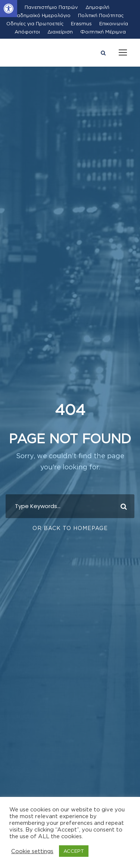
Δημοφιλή (97, 7)
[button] (9, 9)
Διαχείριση (60, 32)
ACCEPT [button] (74, 851)
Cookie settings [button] (32, 851)
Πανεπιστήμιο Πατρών (51, 7)
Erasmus (81, 23)
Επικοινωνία (114, 23)
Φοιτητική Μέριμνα (103, 32)
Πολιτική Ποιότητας (101, 15)
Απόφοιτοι (27, 32)
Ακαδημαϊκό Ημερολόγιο (41, 15)
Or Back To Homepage (70, 528)
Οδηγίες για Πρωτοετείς (35, 23)
